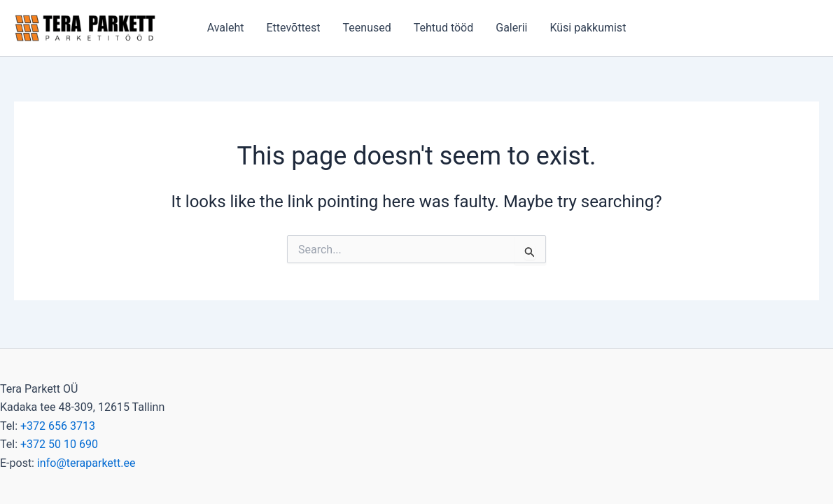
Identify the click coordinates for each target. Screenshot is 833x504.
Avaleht (226, 28)
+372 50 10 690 (59, 444)
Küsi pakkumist (588, 28)
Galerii (511, 28)
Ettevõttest (293, 28)
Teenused (367, 28)
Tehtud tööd (443, 28)
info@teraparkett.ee (86, 463)
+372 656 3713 (58, 426)
